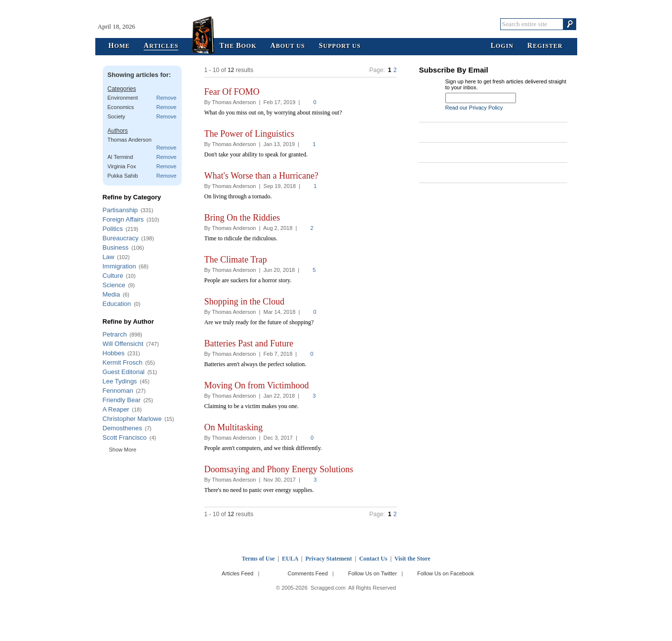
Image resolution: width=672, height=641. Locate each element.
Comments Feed (307, 573)
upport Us (340, 46)
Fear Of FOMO (232, 92)
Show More (123, 450)
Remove (167, 98)
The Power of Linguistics (249, 134)
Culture (113, 276)
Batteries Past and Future (249, 343)
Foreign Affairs (123, 219)
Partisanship (120, 210)
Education (117, 304)
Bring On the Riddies (242, 218)
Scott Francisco (125, 437)
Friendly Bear (122, 400)
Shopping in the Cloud (245, 302)
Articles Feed (237, 573)
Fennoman (118, 391)
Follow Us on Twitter (373, 573)
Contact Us (373, 559)
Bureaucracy (121, 238)
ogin (502, 46)
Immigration (119, 266)
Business (116, 247)
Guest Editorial (124, 372)
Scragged (336, 24)
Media (111, 294)
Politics (113, 229)
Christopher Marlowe (132, 419)
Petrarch (115, 334)
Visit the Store (413, 559)
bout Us (288, 46)
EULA (290, 559)
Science (114, 285)
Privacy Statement (328, 559)
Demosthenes (122, 428)
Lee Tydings (120, 381)
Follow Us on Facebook (446, 573)
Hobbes (114, 353)
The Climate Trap (236, 260)
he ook (238, 46)
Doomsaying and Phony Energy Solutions (279, 469)
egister (545, 46)
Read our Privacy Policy (474, 108)
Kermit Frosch (123, 362)
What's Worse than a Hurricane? (261, 176)
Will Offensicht (123, 344)
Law (109, 257)
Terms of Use (258, 559)
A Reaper (116, 409)
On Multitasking (234, 427)
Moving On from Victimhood (257, 385)
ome (119, 46)
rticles (161, 46)
